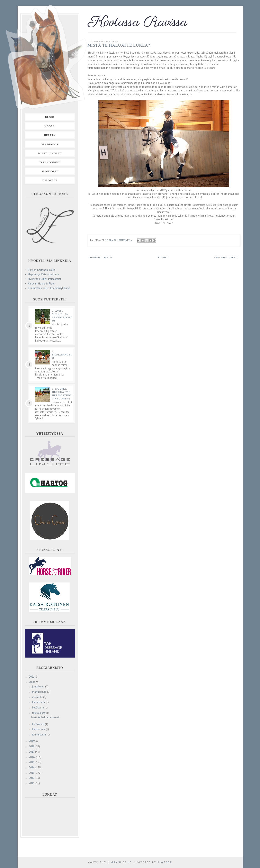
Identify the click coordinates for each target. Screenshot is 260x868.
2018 (32, 746)
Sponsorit (50, 171)
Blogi (50, 117)
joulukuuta (39, 686)
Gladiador (50, 144)
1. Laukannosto (62, 355)
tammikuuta (39, 735)
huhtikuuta (39, 724)
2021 (32, 677)
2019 (32, 741)
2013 (32, 773)
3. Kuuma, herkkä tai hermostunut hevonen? (62, 394)
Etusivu (163, 257)
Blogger (165, 862)
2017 (32, 752)
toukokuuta (39, 713)
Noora (50, 126)
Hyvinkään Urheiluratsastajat (44, 279)
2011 (32, 783)
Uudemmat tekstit (100, 257)
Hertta (50, 135)
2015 (32, 762)
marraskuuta (40, 692)
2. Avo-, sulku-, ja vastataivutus (62, 316)
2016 (32, 757)
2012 (32, 778)
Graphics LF (121, 862)
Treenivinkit (50, 162)
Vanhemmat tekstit (227, 257)
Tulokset (50, 180)
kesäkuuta (38, 708)
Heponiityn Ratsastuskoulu (43, 274)
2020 (32, 682)
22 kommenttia (123, 240)
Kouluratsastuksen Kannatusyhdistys (49, 288)
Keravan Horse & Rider (41, 284)
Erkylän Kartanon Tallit (41, 270)
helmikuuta (39, 729)
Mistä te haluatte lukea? (119, 45)
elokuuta (38, 697)
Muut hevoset (50, 153)
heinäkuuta (39, 702)
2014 (32, 767)
